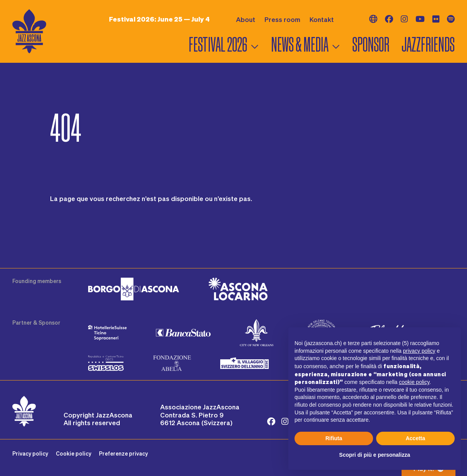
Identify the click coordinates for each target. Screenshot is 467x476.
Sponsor (371, 44)
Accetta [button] (416, 438)
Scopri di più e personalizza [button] (375, 455)
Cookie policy (74, 453)
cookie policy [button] (414, 382)
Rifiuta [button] (334, 438)
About (246, 19)
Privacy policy (30, 453)
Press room (282, 19)
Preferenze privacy (123, 453)
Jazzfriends (428, 44)
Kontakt (322, 19)
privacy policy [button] (419, 351)
